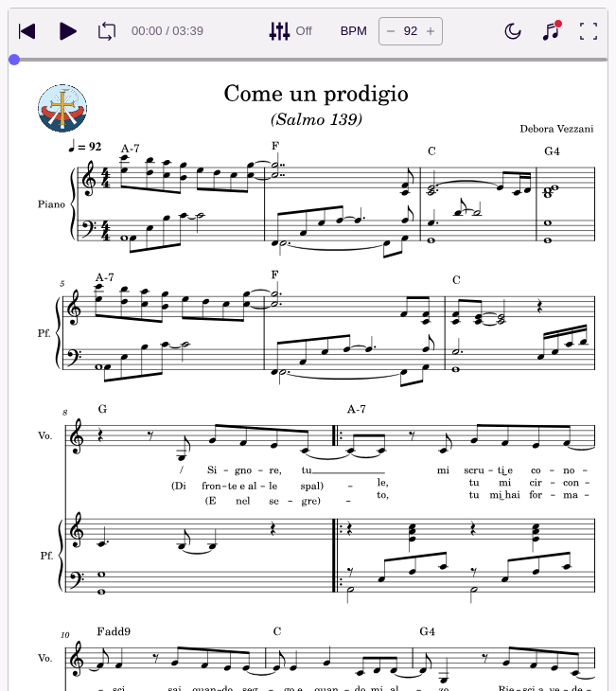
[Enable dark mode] (513, 31)
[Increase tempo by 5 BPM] (431, 31)
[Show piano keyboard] (551, 31)
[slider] (14, 60)
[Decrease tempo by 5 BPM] (391, 31)
